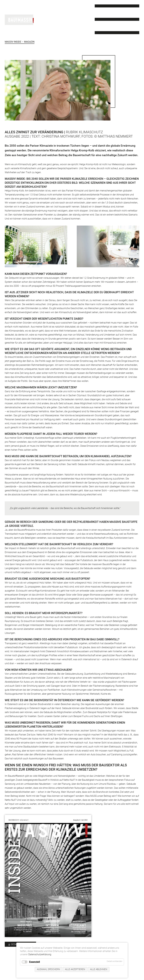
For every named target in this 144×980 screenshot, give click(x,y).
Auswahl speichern (48, 969)
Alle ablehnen (99, 969)
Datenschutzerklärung (40, 954)
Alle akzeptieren (75, 969)
